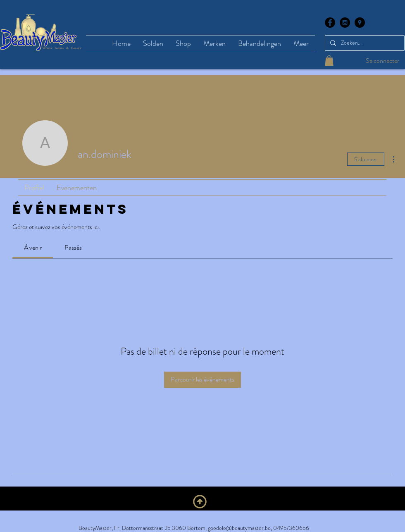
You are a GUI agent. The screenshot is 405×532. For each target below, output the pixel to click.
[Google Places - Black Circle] (360, 23)
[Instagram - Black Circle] (345, 23)
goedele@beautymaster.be (239, 528)
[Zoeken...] (364, 43)
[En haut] (200, 502)
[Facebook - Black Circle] (330, 23)
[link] (33, 247)
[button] (329, 61)
